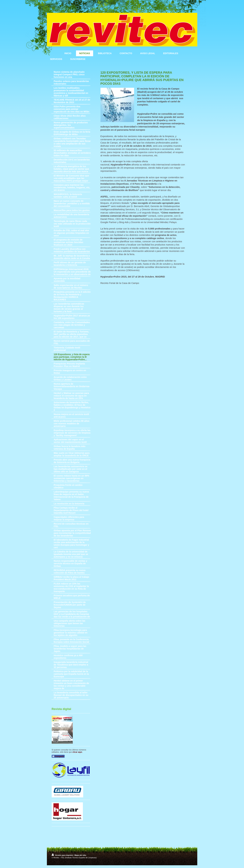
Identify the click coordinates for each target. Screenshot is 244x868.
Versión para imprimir (63, 855)
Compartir (58, 756)
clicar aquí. (78, 752)
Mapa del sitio (80, 855)
